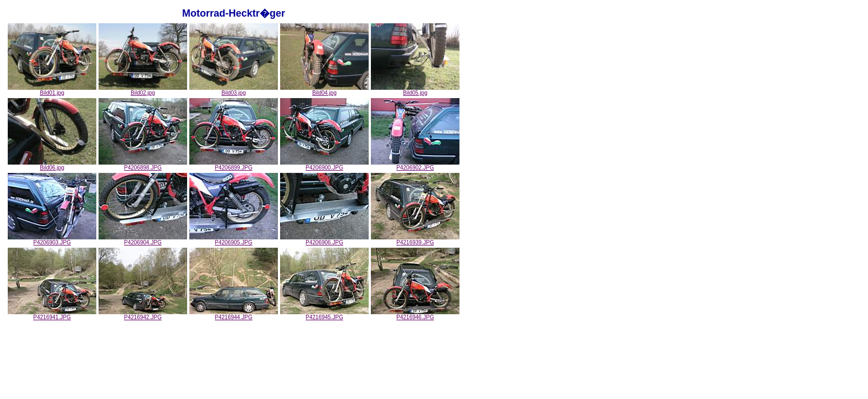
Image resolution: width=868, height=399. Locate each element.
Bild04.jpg (324, 90)
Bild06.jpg (52, 165)
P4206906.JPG (324, 240)
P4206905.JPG (234, 240)
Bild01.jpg (52, 90)
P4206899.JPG (234, 165)
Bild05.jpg (415, 90)
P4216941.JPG (52, 315)
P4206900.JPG (324, 165)
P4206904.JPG (143, 240)
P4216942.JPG (143, 315)
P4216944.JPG (234, 315)
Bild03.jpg (234, 90)
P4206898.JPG (143, 165)
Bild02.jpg (143, 90)
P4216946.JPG (415, 315)
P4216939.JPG (415, 240)
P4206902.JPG (415, 165)
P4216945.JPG (324, 315)
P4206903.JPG (52, 240)
